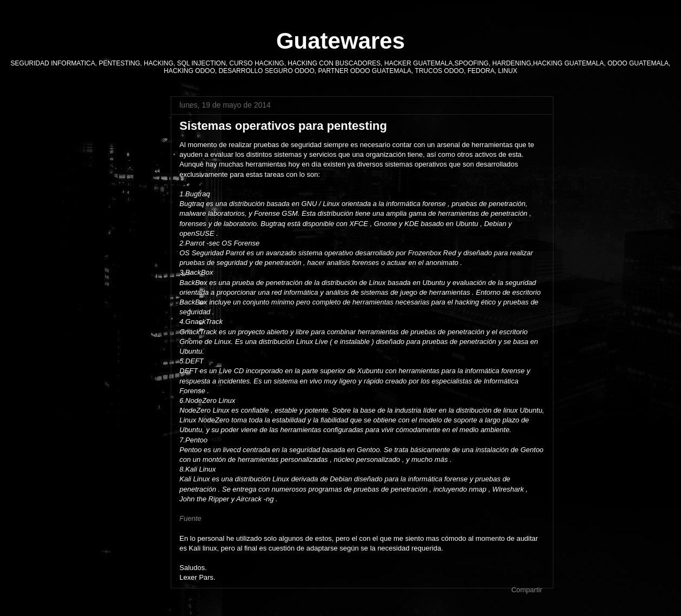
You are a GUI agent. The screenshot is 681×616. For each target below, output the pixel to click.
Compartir (527, 590)
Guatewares (340, 41)
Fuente (190, 518)
